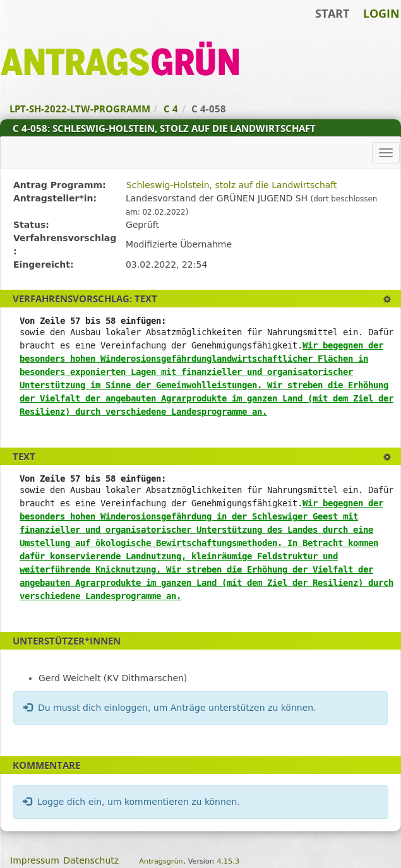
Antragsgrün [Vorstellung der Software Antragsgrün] (161, 861)
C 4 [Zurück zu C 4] (171, 109)
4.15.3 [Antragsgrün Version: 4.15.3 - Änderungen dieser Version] (228, 861)
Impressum (35, 860)
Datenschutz (91, 860)
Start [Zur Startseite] (332, 13)
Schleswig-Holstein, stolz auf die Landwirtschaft (232, 185)
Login (381, 13)
